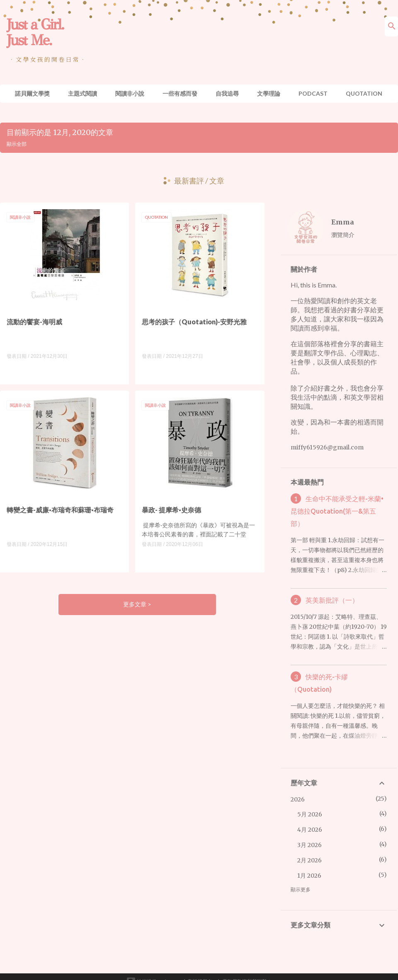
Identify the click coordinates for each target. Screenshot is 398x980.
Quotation (364, 93)
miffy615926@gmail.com (327, 447)
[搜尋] (392, 27)
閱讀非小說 (130, 93)
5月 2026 (310, 814)
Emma (343, 222)
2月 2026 (309, 860)
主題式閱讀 (83, 93)
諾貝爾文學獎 (32, 93)
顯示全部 (17, 144)
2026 (298, 799)
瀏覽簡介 (343, 235)
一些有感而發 (180, 93)
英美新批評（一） (332, 600)
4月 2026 (310, 830)
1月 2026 (309, 876)
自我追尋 (227, 93)
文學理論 (269, 93)
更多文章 (135, 604)
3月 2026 (309, 845)
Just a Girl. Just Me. (35, 32)
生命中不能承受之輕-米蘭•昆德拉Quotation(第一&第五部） (337, 511)
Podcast (313, 93)
